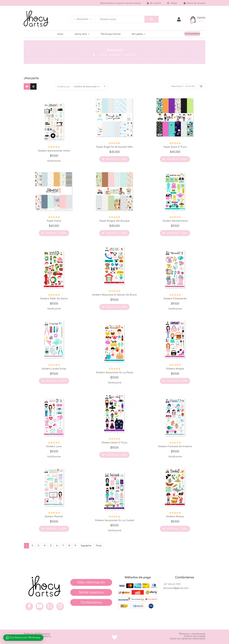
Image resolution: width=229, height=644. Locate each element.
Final (99, 546)
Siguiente (86, 546)
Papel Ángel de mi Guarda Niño (114, 147)
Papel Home (54, 221)
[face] (29, 606)
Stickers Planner (54, 517)
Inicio (60, 34)
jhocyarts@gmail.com (176, 588)
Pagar (172, 3)
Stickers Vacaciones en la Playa (114, 373)
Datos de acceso (194, 3)
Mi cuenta (137, 34)
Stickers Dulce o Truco (114, 443)
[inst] (60, 606)
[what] (50, 606)
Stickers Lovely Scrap (54, 369)
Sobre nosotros (91, 592)
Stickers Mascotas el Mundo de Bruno (114, 295)
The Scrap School (111, 34)
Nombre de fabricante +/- (87, 87)
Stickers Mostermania (175, 221)
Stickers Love (54, 446)
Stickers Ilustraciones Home (54, 151)
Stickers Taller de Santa (54, 299)
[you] (40, 606)
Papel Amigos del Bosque (114, 221)
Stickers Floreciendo (175, 299)
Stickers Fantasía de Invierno (175, 446)
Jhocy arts (81, 34)
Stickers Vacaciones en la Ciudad (114, 520)
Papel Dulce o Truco (175, 147)
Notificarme (54, 161)
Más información (91, 582)
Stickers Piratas (175, 517)
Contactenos (192, 34)
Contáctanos (91, 602)
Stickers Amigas (175, 369)
